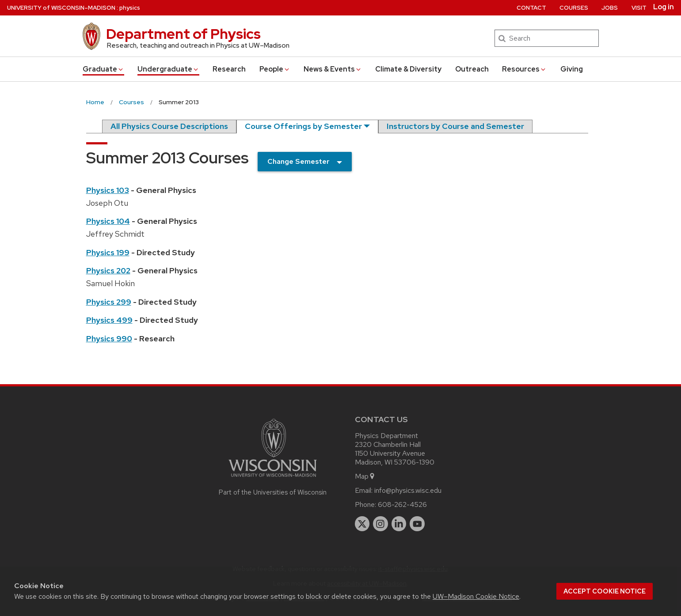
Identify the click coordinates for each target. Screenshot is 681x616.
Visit (639, 8)
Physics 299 (109, 302)
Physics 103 (108, 190)
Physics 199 (108, 252)
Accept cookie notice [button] (605, 591)
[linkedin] (399, 524)
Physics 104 (108, 221)
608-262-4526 (402, 505)
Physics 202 (108, 270)
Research (229, 69)
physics (130, 8)
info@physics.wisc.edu (408, 490)
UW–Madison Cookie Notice (476, 596)
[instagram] (380, 524)
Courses (574, 8)
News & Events (333, 69)
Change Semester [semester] (299, 161)
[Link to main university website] (273, 478)
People (275, 69)
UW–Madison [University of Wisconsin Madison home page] (61, 8)
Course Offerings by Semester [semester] (303, 126)
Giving (572, 69)
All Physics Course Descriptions (169, 126)
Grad (103, 69)
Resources (524, 69)
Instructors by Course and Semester (455, 126)
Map (365, 476)
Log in (664, 7)
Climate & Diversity (408, 69)
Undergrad (168, 69)
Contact (531, 8)
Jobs (610, 8)
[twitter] (362, 524)
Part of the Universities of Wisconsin (273, 492)
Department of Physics (183, 34)
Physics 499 (109, 320)
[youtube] (417, 524)
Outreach (472, 69)
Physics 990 (109, 338)
